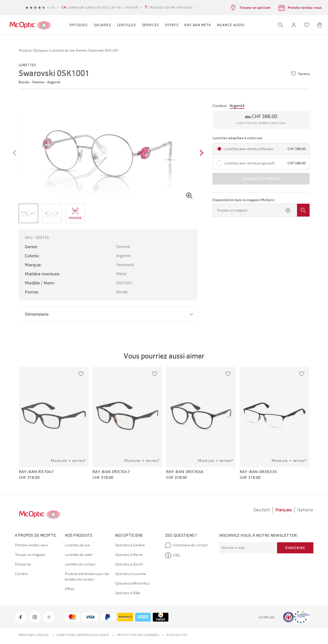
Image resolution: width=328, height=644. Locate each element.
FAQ (172, 555)
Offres (70, 589)
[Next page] (200, 153)
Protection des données (138, 635)
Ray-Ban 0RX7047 (111, 472)
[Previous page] (16, 153)
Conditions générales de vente (83, 635)
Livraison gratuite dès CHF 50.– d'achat (103, 8)
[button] (294, 25)
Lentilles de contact (80, 564)
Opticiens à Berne (129, 555)
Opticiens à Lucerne (131, 574)
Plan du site (177, 635)
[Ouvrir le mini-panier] (320, 25)
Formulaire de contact (186, 545)
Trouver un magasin (30, 555)
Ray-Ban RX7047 (36, 472)
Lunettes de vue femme (68, 50)
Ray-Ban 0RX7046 (185, 472)
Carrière (21, 574)
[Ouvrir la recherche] (281, 25)
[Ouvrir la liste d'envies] (307, 25)
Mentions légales (34, 635)
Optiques (41, 50)
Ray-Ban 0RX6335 (259, 472)
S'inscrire (295, 548)
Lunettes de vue (77, 545)
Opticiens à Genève (130, 545)
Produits (25, 50)
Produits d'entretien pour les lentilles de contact (87, 577)
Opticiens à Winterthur (132, 583)
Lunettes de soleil (79, 555)
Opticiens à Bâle (128, 593)
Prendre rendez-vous (31, 545)
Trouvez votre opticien (170, 8)
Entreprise (23, 564)
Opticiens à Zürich (129, 564)
